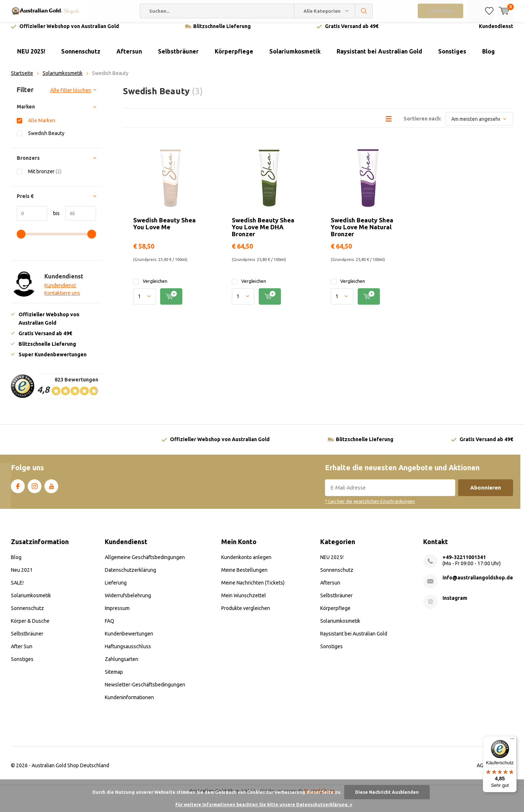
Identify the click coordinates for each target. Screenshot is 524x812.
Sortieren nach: (422, 124)
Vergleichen (150, 287)
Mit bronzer (45, 177)
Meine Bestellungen (244, 575)
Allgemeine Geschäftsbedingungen (145, 563)
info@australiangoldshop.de (478, 583)
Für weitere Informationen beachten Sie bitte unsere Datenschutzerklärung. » (264, 805)
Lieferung (116, 588)
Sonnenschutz (81, 57)
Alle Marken (42, 126)
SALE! (17, 588)
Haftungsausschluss (128, 652)
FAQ (110, 626)
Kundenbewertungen (129, 639)
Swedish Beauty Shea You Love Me (164, 229)
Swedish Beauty (46, 138)
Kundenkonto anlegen (246, 563)
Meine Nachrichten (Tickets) (253, 588)
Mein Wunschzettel (244, 601)
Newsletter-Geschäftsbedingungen (145, 690)
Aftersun (129, 57)
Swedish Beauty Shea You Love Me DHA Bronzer (263, 232)
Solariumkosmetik (295, 57)
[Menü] (512, 740)
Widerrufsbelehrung (128, 601)
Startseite (22, 79)
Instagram (35, 490)
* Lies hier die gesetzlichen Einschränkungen (370, 507)
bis (53, 218)
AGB (482, 771)
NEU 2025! (31, 57)
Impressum (117, 614)
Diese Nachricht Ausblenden (387, 792)
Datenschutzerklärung (130, 575)
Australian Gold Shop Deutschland (70, 771)
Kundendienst (496, 32)
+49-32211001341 (464, 563)
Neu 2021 (22, 575)
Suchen (364, 11)
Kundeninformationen (129, 703)
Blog (489, 57)
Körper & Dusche (30, 626)
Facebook (18, 490)
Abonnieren (486, 493)
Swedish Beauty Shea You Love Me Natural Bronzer (362, 232)
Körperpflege (234, 57)
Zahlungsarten (122, 665)
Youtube (51, 490)
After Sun (22, 652)
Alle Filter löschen (71, 96)
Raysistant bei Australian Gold (379, 57)
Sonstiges (452, 57)
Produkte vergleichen (246, 614)
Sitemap (114, 677)
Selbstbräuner (178, 57)
